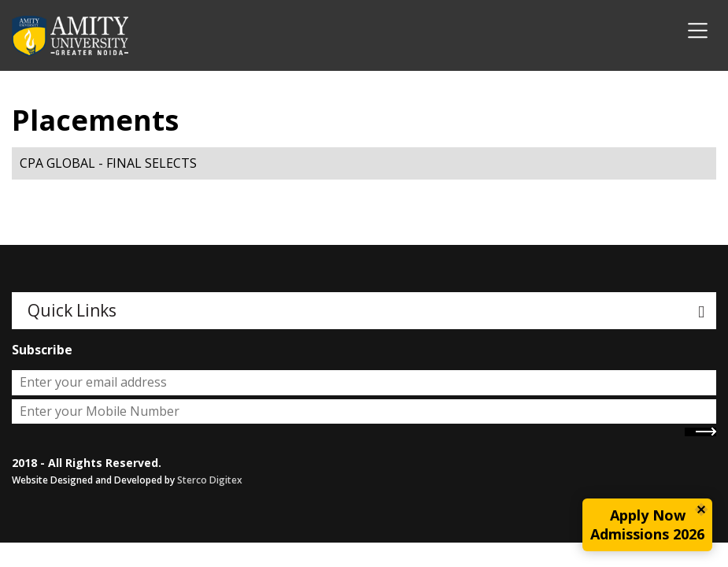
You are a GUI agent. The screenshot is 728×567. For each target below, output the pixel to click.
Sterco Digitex (210, 480)
